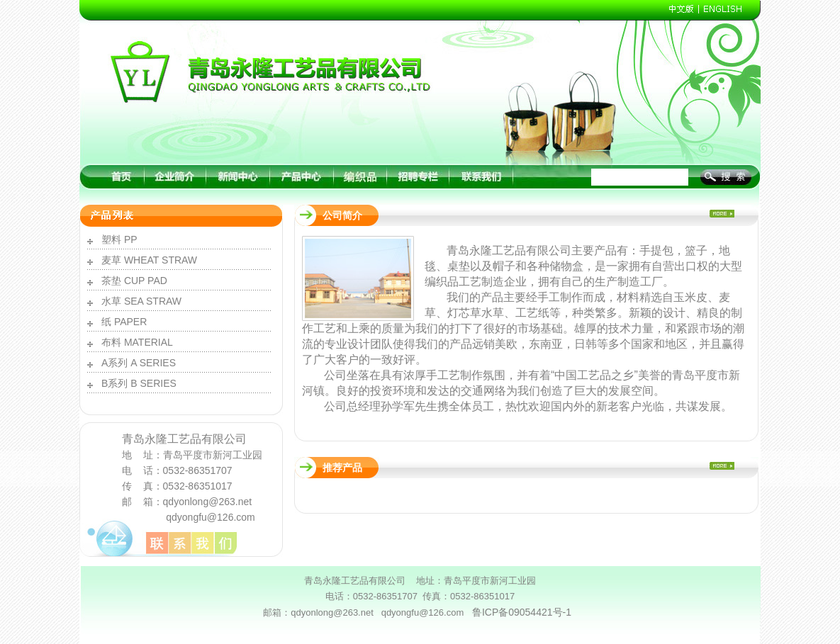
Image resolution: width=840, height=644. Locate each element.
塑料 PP (119, 239)
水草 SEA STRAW (141, 301)
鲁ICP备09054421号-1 (522, 612)
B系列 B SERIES (139, 383)
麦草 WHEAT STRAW (149, 260)
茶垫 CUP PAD (134, 281)
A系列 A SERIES (139, 363)
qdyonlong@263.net (208, 502)
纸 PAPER (124, 322)
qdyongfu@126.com (211, 517)
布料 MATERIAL (137, 342)
